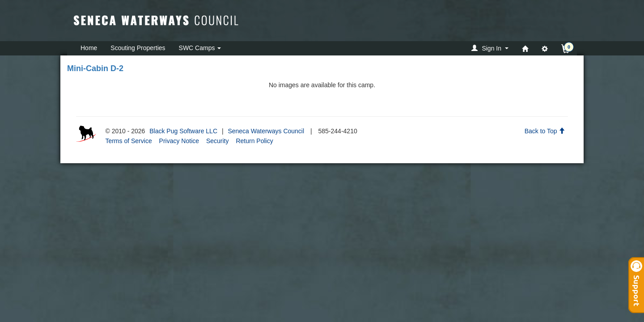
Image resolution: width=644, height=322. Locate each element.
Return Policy (254, 141)
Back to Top (545, 131)
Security (218, 141)
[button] (491, 48)
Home (89, 48)
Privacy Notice (179, 141)
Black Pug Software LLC (183, 131)
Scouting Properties (138, 48)
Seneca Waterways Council (266, 131)
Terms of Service (128, 141)
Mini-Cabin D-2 (95, 68)
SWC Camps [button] (200, 48)
